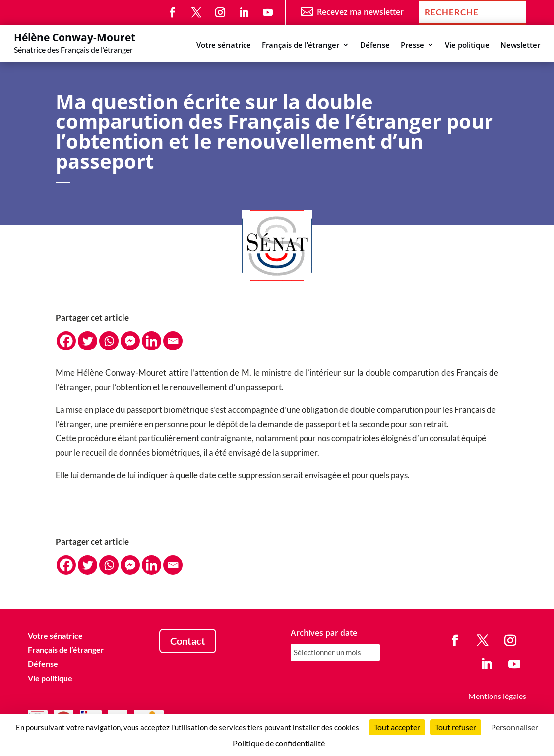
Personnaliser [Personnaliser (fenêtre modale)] (515, 727)
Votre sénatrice (224, 45)
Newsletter (520, 45)
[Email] (173, 341)
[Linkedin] (152, 341)
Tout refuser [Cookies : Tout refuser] (456, 727)
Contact (188, 641)
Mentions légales (497, 696)
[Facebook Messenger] (130, 341)
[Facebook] (66, 341)
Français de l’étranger (301, 45)
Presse (412, 45)
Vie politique (467, 45)
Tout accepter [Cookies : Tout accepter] (397, 727)
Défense (375, 45)
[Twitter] (88, 341)
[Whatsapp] (109, 341)
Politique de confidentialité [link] (279, 743)
